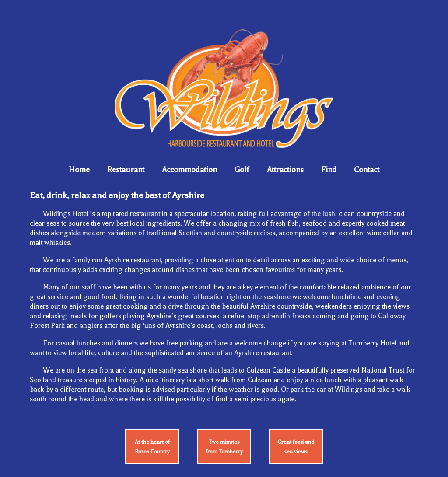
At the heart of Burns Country (152, 447)
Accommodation (189, 170)
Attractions (285, 170)
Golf (242, 170)
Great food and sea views (296, 447)
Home (79, 170)
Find (329, 170)
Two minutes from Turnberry (224, 447)
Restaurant (126, 170)
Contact (367, 170)
